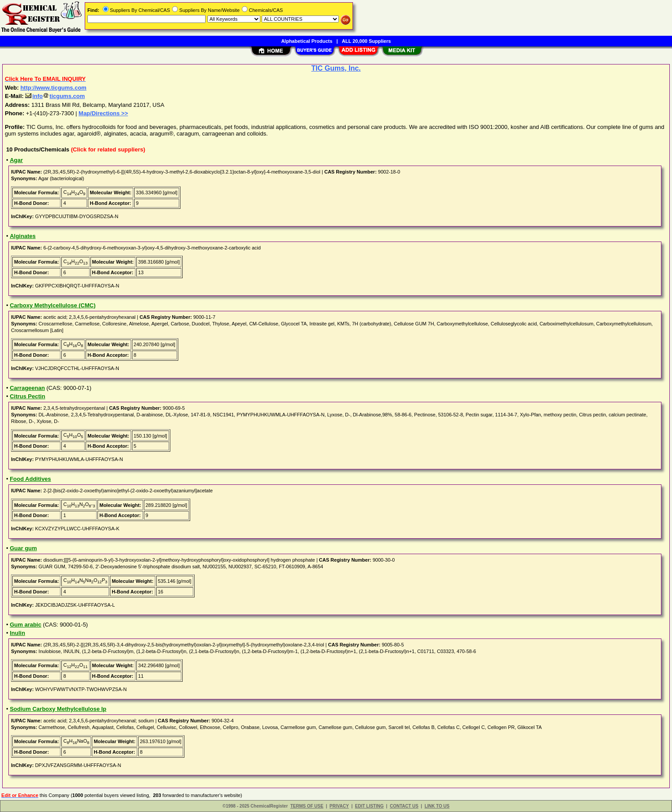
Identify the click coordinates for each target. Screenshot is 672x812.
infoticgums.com (55, 96)
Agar (16, 160)
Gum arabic (26, 625)
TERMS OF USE (307, 806)
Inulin (17, 633)
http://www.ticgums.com (53, 88)
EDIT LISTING (370, 806)
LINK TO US (437, 806)
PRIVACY (339, 806)
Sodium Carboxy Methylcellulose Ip (58, 709)
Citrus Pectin (27, 396)
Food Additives (30, 479)
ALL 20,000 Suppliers (366, 41)
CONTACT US (404, 806)
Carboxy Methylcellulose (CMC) (53, 305)
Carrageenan (27, 388)
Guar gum (23, 548)
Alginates (23, 236)
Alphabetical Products (307, 41)
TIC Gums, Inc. (336, 68)
